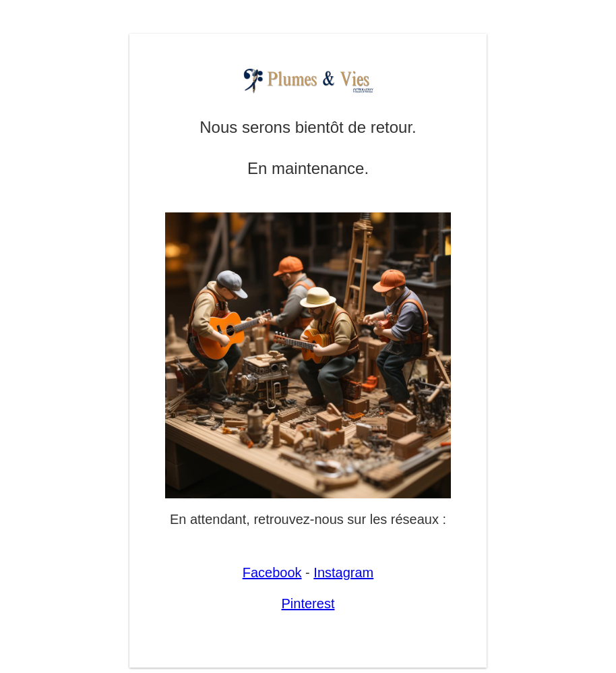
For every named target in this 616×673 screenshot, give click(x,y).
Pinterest (308, 604)
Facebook (272, 573)
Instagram (343, 573)
